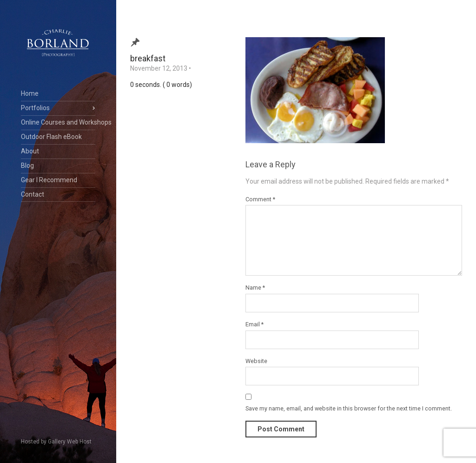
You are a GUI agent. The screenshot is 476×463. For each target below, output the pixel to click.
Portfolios (35, 108)
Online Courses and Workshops (58, 122)
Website (256, 361)
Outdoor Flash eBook (51, 137)
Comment (260, 199)
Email (255, 324)
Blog (27, 165)
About (30, 151)
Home (30, 93)
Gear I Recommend (49, 180)
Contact (33, 194)
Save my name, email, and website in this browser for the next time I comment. (349, 408)
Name (255, 288)
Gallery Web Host (70, 442)
